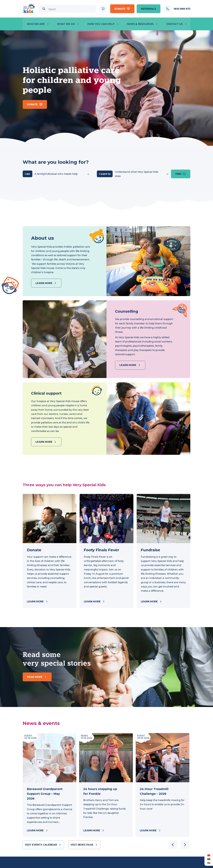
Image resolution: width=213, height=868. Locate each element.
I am (27, 174)
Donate (122, 9)
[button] (185, 845)
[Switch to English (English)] (209, 863)
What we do (66, 24)
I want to (105, 174)
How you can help (101, 24)
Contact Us (174, 24)
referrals (149, 9)
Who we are (36, 24)
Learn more (46, 283)
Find (181, 174)
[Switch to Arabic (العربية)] (209, 859)
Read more (37, 677)
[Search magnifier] (44, 9)
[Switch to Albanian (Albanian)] (209, 855)
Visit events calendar (43, 845)
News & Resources (140, 24)
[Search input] (71, 9)
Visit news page (84, 845)
